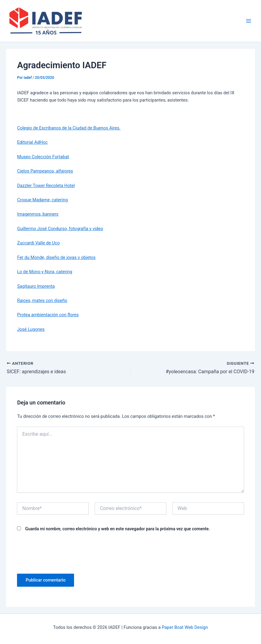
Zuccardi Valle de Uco (38, 243)
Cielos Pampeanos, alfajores (45, 171)
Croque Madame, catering (42, 200)
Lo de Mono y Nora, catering (44, 272)
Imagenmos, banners (38, 214)
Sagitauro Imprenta (36, 286)
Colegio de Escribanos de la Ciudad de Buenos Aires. (69, 128)
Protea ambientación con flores (48, 315)
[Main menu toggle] (249, 21)
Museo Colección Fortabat (43, 157)
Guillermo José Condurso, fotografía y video (60, 229)
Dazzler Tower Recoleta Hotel (46, 186)
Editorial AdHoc (32, 142)
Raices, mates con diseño (42, 300)
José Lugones (31, 329)
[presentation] (63, 552)
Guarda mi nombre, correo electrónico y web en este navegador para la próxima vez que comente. (117, 529)
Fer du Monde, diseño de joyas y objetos (56, 257)
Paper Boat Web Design (185, 627)
